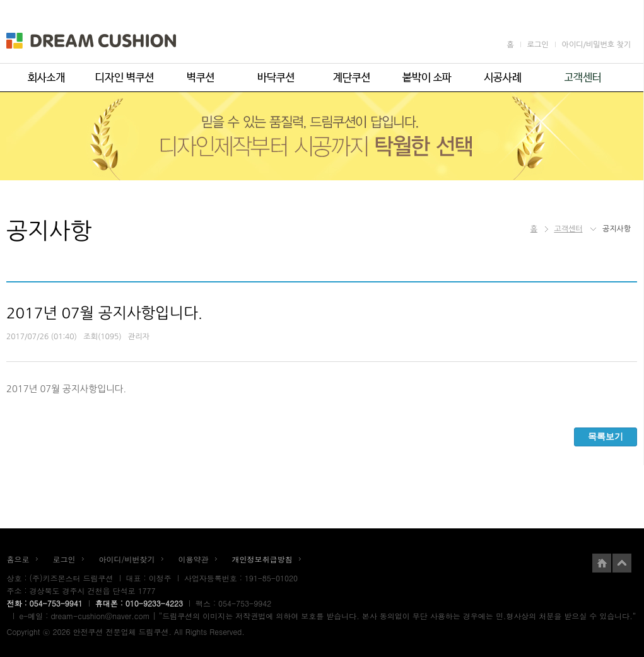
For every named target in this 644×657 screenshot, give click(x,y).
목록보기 (606, 436)
